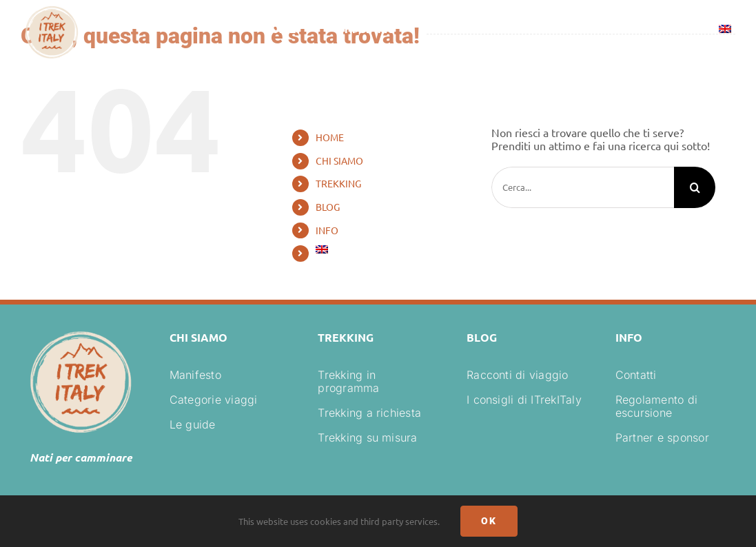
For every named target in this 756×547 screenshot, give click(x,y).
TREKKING (338, 183)
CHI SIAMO (339, 161)
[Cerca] (695, 187)
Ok (489, 521)
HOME (330, 137)
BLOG (328, 207)
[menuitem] (725, 31)
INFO (327, 230)
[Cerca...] (583, 187)
